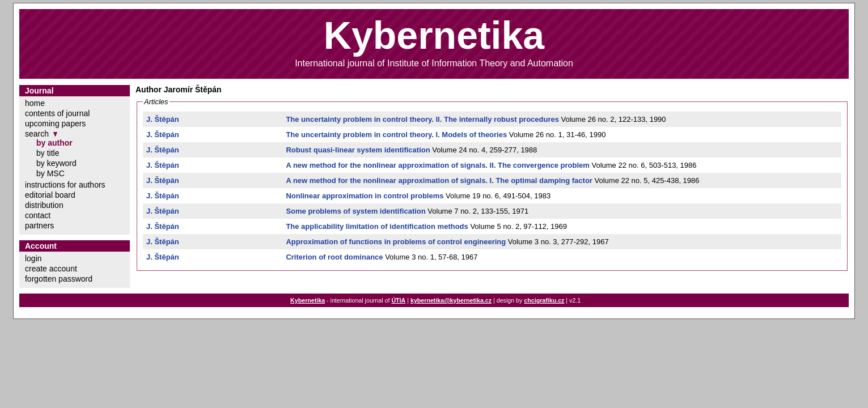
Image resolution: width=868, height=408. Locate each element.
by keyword (56, 163)
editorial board (50, 195)
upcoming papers (55, 124)
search (37, 134)
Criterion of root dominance (334, 257)
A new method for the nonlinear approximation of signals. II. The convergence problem (437, 165)
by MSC (50, 173)
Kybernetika (308, 300)
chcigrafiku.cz (544, 300)
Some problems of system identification (355, 211)
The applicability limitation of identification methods (377, 226)
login (33, 258)
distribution (44, 205)
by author (54, 143)
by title (48, 153)
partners (39, 226)
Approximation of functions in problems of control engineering (396, 242)
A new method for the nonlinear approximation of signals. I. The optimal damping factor (439, 180)
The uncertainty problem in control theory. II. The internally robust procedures (422, 119)
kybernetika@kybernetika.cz (451, 300)
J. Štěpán (163, 119)
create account (51, 269)
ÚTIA (398, 300)
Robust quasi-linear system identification (358, 150)
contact (38, 215)
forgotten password (59, 279)
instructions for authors (65, 185)
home (35, 103)
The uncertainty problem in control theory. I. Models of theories (396, 135)
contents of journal (57, 113)
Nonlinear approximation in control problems (365, 196)
